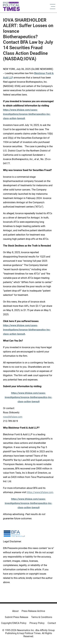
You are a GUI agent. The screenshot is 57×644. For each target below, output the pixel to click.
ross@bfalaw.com (13, 417)
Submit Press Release (16, 617)
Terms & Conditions (42, 617)
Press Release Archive (33, 611)
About (15, 611)
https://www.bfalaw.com (40, 492)
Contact (52, 623)
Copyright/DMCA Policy (14, 623)
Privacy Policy (37, 623)
